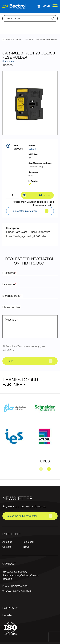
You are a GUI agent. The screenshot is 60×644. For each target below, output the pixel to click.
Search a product (16, 18)
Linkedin (7, 615)
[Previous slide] (41, 469)
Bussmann (8, 62)
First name (10, 273)
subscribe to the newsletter (30, 516)
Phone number (11, 307)
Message (12, 320)
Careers (7, 547)
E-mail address (12, 296)
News (26, 547)
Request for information (30, 211)
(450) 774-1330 (19, 586)
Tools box (28, 542)
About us (7, 542)
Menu (50, 6)
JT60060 (18, 149)
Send (30, 361)
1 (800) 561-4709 (22, 591)
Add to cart (36, 195)
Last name (10, 284)
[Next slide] (49, 469)
